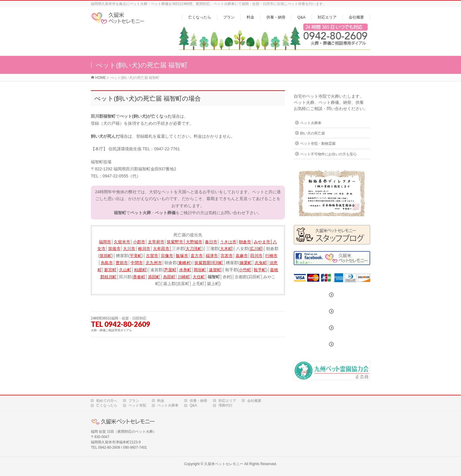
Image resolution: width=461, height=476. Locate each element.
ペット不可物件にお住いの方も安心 (328, 154)
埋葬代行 (226, 405)
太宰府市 (156, 242)
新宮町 (110, 270)
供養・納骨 (198, 401)
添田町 (154, 277)
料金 (161, 401)
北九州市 (154, 263)
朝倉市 (245, 242)
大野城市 (194, 242)
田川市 (256, 256)
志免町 (261, 263)
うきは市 (228, 242)
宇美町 (136, 256)
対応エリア (227, 401)
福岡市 (105, 242)
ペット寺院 (137, 405)
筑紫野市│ (176, 242)
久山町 (125, 270)
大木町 (226, 249)
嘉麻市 (242, 256)
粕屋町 (140, 270)
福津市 (212, 256)
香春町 (139, 277)
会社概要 (254, 401)
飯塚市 (182, 256)
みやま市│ (263, 242)
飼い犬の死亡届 (313, 133)
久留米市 (122, 242)
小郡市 (139, 242)
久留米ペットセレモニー (224, 464)
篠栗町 (246, 263)
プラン (134, 401)
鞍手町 (260, 270)
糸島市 (107, 263)
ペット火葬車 (311, 123)
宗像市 (167, 256)
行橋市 (271, 256)
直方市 (197, 256)
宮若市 (227, 256)
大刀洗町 (194, 249)
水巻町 (185, 270)
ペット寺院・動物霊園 (318, 144)
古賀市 (152, 256)
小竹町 (245, 270)
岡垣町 (200, 270)
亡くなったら (107, 405)
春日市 (211, 242)
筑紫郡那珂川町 (209, 263)
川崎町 (184, 277)
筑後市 (114, 249)
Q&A (193, 405)
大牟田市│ (162, 249)
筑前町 (106, 256)
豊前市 (122, 263)
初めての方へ (107, 401)
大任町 (199, 277)
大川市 (129, 249)
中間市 (137, 263)
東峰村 (184, 263)
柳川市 (144, 249)
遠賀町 (215, 270)
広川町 (256, 249)
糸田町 (169, 277)
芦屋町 (170, 270)
